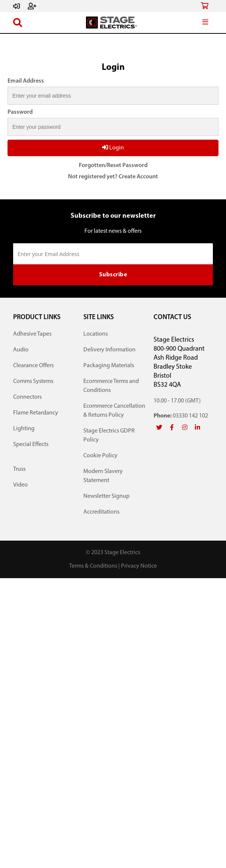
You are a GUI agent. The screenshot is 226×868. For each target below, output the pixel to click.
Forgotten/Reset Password (113, 166)
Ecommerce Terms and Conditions (111, 386)
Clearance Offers (33, 366)
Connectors (27, 397)
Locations (96, 334)
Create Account (138, 177)
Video (20, 485)
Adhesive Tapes (32, 334)
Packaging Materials (109, 366)
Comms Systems (33, 381)
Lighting (24, 429)
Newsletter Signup (106, 496)
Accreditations (101, 512)
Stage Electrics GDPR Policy (109, 436)
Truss (19, 469)
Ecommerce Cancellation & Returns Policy (114, 411)
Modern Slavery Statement (103, 476)
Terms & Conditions (93, 566)
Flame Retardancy (36, 413)
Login (113, 148)
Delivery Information (109, 350)
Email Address (26, 81)
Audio (21, 350)
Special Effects (31, 445)
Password (20, 112)
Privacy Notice (139, 566)
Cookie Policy (100, 456)
